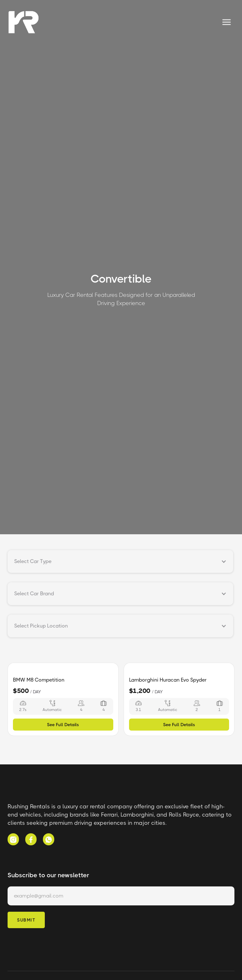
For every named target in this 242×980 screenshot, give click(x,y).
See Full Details (63, 725)
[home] (23, 22)
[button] (227, 22)
